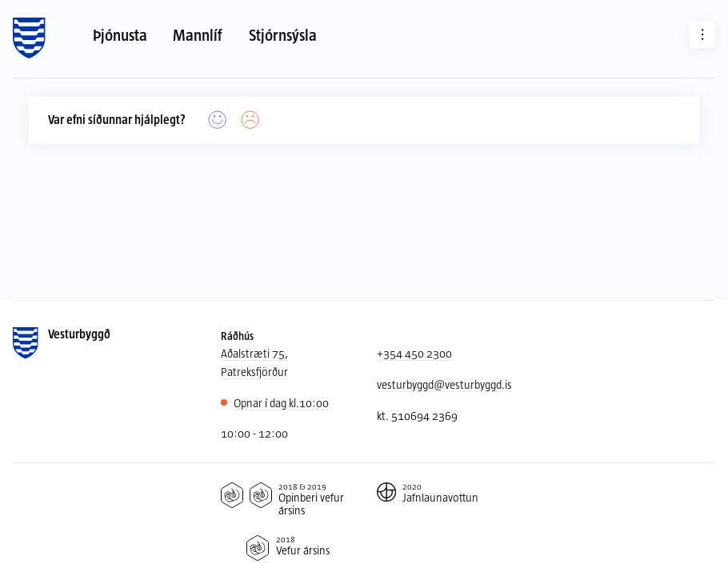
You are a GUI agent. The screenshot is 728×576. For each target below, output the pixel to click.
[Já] (218, 120)
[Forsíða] (29, 38)
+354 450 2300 (414, 353)
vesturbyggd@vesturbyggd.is (444, 384)
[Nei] (250, 120)
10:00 (281, 403)
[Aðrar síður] (702, 34)
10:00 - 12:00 (254, 433)
